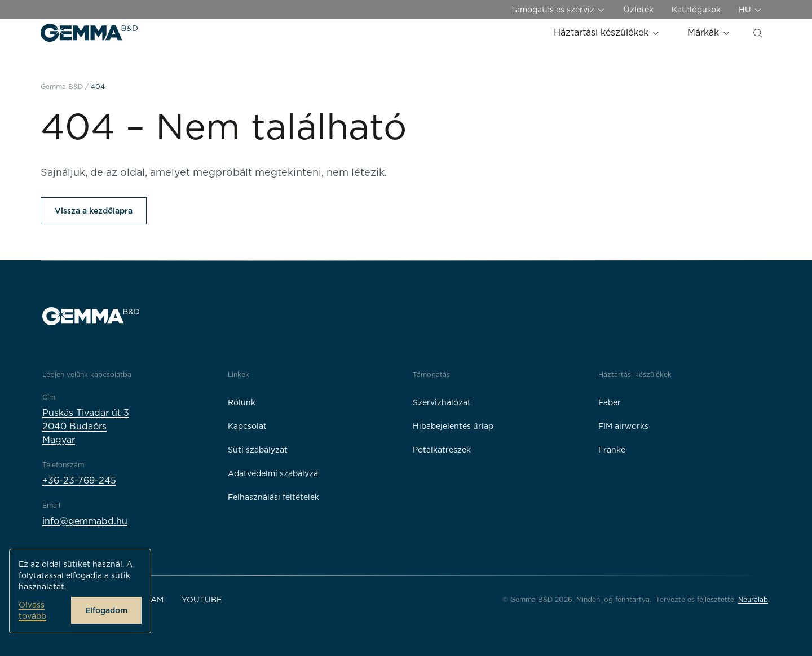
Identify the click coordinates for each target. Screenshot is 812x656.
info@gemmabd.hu (85, 521)
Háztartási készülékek (607, 32)
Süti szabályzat (258, 450)
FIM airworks (623, 426)
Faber (610, 402)
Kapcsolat (247, 426)
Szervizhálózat (442, 402)
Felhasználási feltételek (273, 497)
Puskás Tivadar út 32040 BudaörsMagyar (86, 426)
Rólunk (242, 402)
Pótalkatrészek (442, 450)
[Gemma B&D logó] (89, 33)
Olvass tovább (32, 610)
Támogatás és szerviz (559, 10)
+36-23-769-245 (79, 480)
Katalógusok (696, 10)
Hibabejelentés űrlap (453, 426)
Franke (612, 450)
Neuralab (753, 599)
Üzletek (639, 10)
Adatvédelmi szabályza (273, 473)
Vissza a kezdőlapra (94, 211)
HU (751, 10)
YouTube (202, 600)
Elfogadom (106, 610)
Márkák (709, 32)
